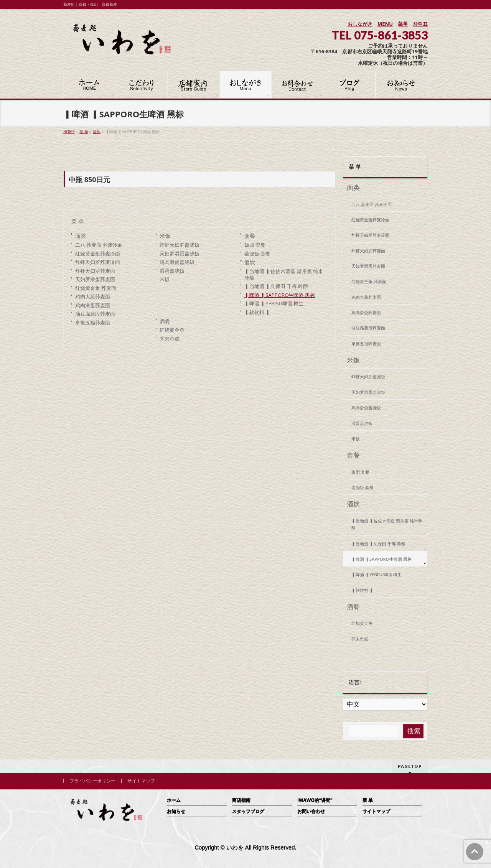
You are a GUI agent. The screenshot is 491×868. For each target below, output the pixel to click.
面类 (81, 236)
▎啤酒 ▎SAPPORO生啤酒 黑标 (280, 295)
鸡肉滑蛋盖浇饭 (177, 262)
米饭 (165, 236)
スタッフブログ (248, 811)
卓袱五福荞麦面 (93, 323)
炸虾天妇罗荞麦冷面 (98, 262)
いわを (235, 848)
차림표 (420, 24)
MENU (385, 24)
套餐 (250, 236)
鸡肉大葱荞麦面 (93, 296)
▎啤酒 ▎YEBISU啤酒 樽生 (274, 303)
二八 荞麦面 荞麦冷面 (99, 245)
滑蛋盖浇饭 (172, 271)
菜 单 (77, 221)
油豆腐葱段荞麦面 (95, 314)
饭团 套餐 (255, 245)
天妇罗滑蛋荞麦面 (95, 279)
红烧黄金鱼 (172, 330)
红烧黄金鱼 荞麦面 (96, 288)
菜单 (403, 24)
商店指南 (241, 800)
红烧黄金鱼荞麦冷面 (98, 254)
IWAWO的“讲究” (315, 800)
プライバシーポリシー (92, 781)
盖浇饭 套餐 (257, 254)
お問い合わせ (311, 811)
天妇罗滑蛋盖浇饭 (180, 254)
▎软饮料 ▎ (257, 312)
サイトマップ (141, 781)
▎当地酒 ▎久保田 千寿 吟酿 (276, 286)
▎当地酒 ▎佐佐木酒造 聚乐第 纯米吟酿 (284, 274)
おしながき (360, 24)
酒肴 (165, 321)
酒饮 (250, 262)
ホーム (174, 800)
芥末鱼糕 (170, 339)
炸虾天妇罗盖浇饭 (180, 245)
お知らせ (176, 811)
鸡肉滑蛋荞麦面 (93, 305)
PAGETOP (410, 766)
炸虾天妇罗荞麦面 (95, 271)
